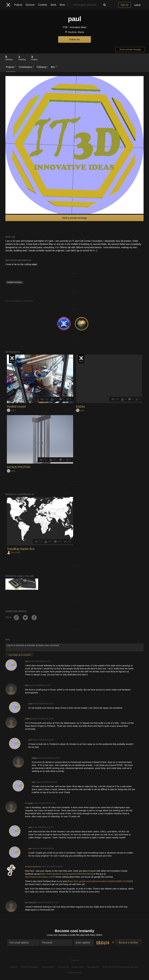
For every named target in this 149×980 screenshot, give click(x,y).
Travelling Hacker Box (21, 549)
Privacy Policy (78, 968)
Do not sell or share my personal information (121, 968)
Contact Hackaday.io (30, 968)
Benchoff (13, 553)
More (65, 5)
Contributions (26, 67)
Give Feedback (48, 968)
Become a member (128, 943)
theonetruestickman (33, 867)
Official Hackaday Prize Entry (12, 359)
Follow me (74, 40)
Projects (18, 5)
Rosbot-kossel (15, 282)
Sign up (125, 5)
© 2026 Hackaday (75, 973)
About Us (14, 968)
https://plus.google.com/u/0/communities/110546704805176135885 (100, 881)
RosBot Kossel (16, 407)
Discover (30, 5)
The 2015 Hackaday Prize (81, 359)
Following (42, 67)
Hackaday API (93, 968)
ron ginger (29, 803)
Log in (138, 5)
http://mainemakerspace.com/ (39, 877)
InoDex (81, 407)
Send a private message (130, 49)
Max (27, 685)
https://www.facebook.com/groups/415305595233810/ (67, 874)
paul (11, 410)
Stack (53, 5)
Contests (43, 5)
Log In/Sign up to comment (19, 655)
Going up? (74, 961)
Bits (54, 67)
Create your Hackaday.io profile (61, 935)
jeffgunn (28, 719)
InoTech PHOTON (18, 467)
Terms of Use (63, 968)
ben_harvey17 (31, 902)
